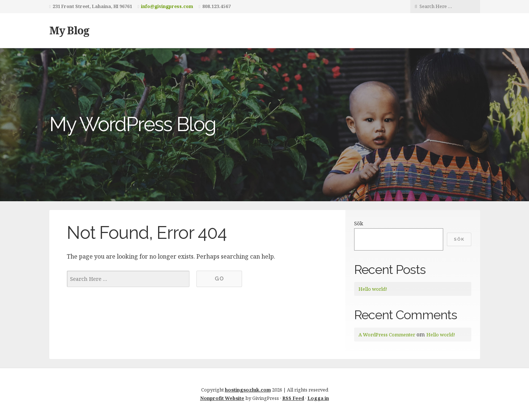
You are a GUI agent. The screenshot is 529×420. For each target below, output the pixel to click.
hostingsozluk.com (248, 390)
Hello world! (373, 289)
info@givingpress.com (167, 6)
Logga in (318, 398)
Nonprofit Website (222, 398)
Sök (359, 223)
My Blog (69, 30)
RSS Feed (293, 398)
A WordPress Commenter (387, 335)
